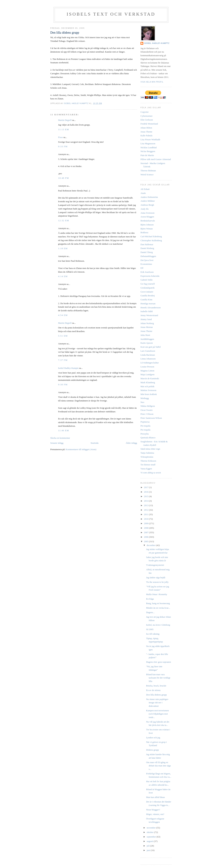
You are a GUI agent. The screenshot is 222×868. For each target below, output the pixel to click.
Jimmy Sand (146, 319)
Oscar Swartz (147, 410)
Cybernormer (146, 116)
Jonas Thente (146, 132)
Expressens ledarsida (150, 276)
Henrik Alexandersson (151, 308)
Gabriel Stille (147, 280)
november (151, 828)
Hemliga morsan (148, 304)
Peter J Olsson (147, 414)
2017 (146, 487)
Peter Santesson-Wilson (151, 418)
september (152, 837)
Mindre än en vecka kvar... (158, 608)
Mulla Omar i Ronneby (157, 594)
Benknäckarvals (148, 221)
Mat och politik (147, 386)
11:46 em (63, 430)
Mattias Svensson (148, 390)
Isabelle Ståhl (147, 311)
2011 (146, 514)
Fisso (60, 137)
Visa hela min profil (152, 82)
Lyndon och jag (153, 738)
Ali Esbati (145, 189)
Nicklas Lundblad (149, 147)
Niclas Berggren (148, 151)
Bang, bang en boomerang (158, 603)
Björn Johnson (147, 225)
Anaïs (143, 193)
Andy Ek (145, 209)
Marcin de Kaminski (150, 378)
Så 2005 (150, 629)
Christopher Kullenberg (151, 240)
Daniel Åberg (147, 252)
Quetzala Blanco (148, 438)
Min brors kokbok (149, 394)
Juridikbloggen (147, 339)
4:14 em (63, 276)
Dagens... (150, 612)
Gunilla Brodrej (148, 296)
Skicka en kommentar (60, 438)
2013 (146, 505)
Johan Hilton (146, 128)
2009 (146, 523)
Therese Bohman (148, 171)
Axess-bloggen (147, 217)
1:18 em (63, 248)
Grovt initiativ (147, 292)
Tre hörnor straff (148, 465)
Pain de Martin (147, 155)
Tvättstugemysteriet (155, 565)
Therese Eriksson (148, 461)
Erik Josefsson (147, 272)
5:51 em (63, 336)
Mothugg (145, 398)
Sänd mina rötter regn (150, 449)
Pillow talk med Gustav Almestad (156, 159)
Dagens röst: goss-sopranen (158, 662)
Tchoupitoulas (147, 457)
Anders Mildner (148, 201)
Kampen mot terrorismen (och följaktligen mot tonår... (157, 714)
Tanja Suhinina (147, 453)
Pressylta (145, 434)
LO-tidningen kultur (150, 363)
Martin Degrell (65, 120)
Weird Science (147, 175)
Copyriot (144, 112)
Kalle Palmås (146, 136)
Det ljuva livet (147, 260)
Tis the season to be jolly (157, 582)
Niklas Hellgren (148, 406)
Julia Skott (145, 335)
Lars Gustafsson (148, 351)
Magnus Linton (147, 371)
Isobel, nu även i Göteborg (158, 625)
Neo (142, 402)
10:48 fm (63, 178)
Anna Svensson (148, 213)
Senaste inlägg (57, 443)
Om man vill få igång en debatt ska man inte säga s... (158, 766)
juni (149, 850)
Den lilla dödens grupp (156, 695)
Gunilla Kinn (146, 300)
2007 (146, 532)
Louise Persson (147, 367)
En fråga (150, 599)
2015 (146, 496)
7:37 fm (63, 360)
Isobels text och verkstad (111, 14)
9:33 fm (63, 146)
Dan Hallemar (147, 244)
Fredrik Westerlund (149, 124)
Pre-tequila (145, 426)
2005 (146, 541)
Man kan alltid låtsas (155, 797)
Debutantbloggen (148, 256)
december (151, 545)
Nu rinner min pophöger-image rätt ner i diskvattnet (157, 703)
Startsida (95, 443)
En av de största (153, 690)
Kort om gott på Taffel (151, 347)
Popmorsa (145, 422)
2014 (146, 501)
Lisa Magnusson (148, 143)
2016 (146, 492)
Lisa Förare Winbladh (150, 139)
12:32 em (64, 220)
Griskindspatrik (148, 288)
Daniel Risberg (147, 248)
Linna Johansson (148, 359)
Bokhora (144, 232)
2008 (146, 528)
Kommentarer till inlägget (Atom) (81, 449)
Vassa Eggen (146, 469)
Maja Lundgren (148, 374)
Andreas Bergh (147, 205)
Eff (142, 268)
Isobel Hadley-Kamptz (76, 103)
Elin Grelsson (147, 120)
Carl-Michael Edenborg (151, 236)
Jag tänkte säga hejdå (156, 577)
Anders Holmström (149, 197)
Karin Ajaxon (147, 343)
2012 (146, 510)
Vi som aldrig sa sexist (151, 473)
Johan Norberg (147, 323)
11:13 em (63, 129)
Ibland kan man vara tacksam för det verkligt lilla (158, 678)
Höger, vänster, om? (155, 814)
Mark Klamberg (148, 382)
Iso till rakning (153, 634)
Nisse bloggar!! (153, 810)
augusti (150, 841)
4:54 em (63, 315)
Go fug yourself (148, 284)
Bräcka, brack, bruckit (156, 686)
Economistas (146, 264)
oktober (150, 832)
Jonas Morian (147, 327)
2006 (146, 537)
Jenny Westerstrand (149, 315)
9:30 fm (63, 384)
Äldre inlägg (131, 443)
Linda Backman (148, 355)
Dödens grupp (152, 750)
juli (149, 846)
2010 (146, 519)
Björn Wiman (147, 229)
